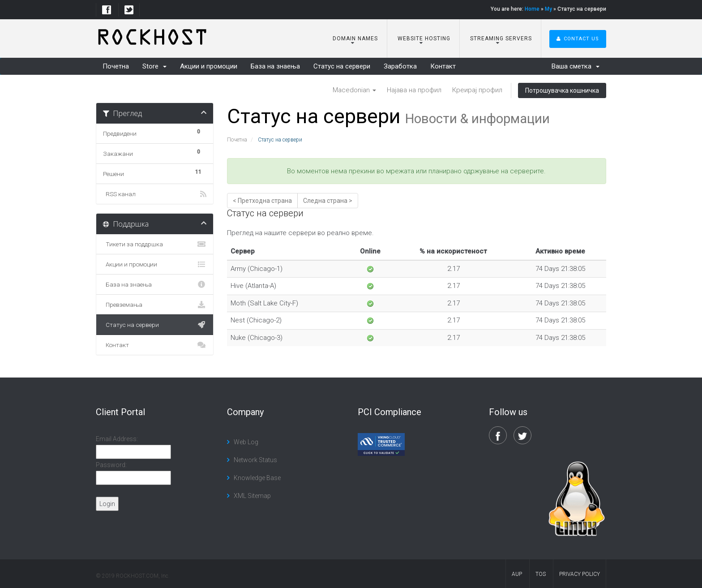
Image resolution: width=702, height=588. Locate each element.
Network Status (255, 460)
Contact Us (578, 39)
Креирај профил (477, 90)
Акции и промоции (209, 66)
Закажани (155, 152)
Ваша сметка (576, 66)
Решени (155, 172)
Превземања (155, 305)
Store (154, 66)
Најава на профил (414, 90)
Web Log (246, 442)
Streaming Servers (500, 39)
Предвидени (155, 132)
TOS (541, 574)
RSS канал (155, 194)
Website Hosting (423, 39)
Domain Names (354, 39)
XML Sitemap (252, 496)
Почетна (116, 66)
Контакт (443, 66)
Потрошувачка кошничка (562, 90)
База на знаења (275, 66)
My (548, 9)
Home (532, 9)
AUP (517, 574)
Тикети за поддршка (155, 244)
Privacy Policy (580, 574)
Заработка (400, 66)
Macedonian (354, 90)
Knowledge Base (257, 478)
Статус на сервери (342, 66)
